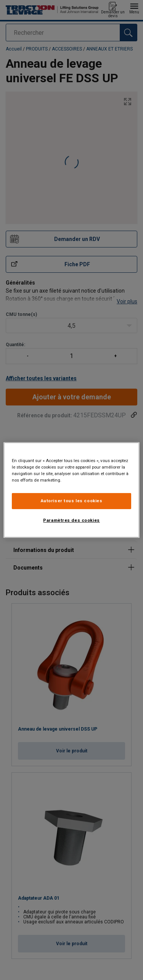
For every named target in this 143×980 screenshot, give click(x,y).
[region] (71, 490)
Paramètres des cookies (71, 520)
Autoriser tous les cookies (72, 501)
